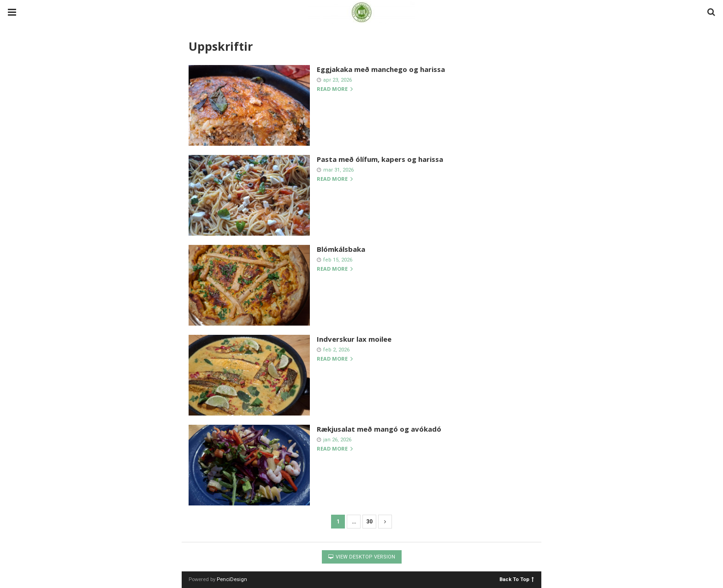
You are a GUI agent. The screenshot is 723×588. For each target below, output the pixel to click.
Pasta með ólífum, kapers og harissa (380, 159)
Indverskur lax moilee (354, 339)
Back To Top (517, 579)
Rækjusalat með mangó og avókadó (379, 429)
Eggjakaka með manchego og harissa (381, 69)
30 (369, 522)
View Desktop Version (362, 557)
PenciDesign (232, 579)
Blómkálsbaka (341, 249)
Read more (335, 89)
